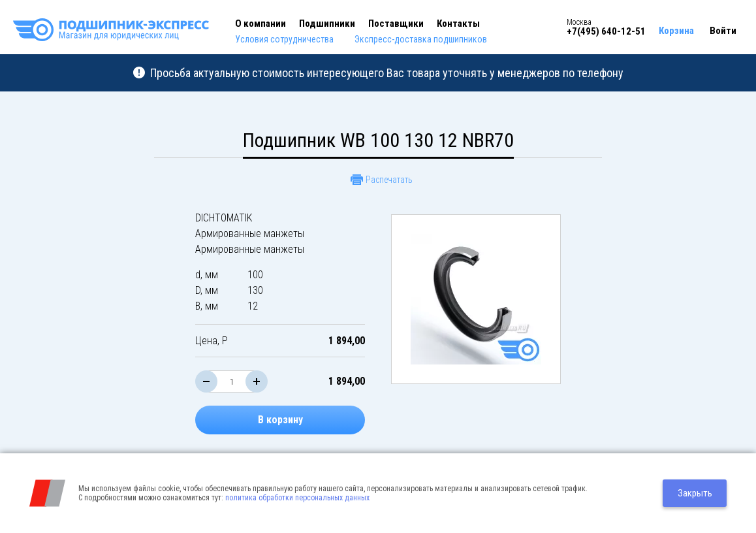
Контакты (458, 24)
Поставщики (396, 24)
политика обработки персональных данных (297, 498)
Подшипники (327, 24)
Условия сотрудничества (284, 39)
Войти (723, 31)
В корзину (280, 420)
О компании (260, 24)
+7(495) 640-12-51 (606, 31)
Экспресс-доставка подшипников (421, 39)
